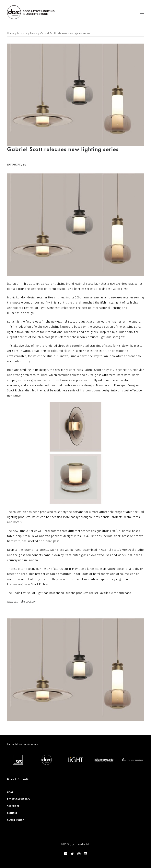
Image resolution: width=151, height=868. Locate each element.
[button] (142, 12)
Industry (22, 33)
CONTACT (12, 813)
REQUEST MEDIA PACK (19, 799)
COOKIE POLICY (15, 820)
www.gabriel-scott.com (22, 602)
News (34, 33)
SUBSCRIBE (13, 806)
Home (11, 33)
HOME (10, 792)
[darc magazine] (31, 12)
